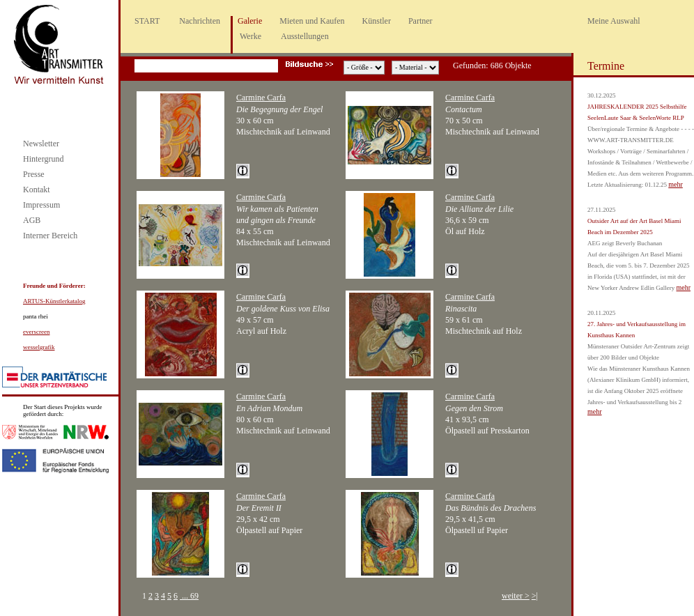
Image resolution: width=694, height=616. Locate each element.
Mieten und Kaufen (312, 21)
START (147, 21)
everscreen (36, 332)
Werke (250, 36)
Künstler (377, 21)
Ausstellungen (305, 36)
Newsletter (41, 144)
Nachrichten (200, 21)
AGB (32, 220)
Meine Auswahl (614, 21)
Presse (34, 174)
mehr (676, 184)
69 (194, 596)
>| (535, 596)
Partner (421, 21)
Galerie (250, 21)
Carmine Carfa (261, 98)
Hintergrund (43, 159)
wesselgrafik (39, 347)
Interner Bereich (50, 236)
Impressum (41, 205)
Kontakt (37, 190)
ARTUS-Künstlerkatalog (54, 301)
